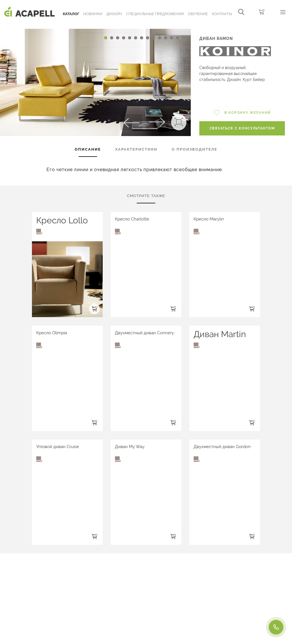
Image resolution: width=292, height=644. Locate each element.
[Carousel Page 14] (183, 38)
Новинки (93, 14)
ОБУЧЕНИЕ (198, 14)
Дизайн (114, 14)
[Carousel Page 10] (160, 38)
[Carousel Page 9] (154, 38)
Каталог (71, 14)
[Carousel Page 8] (148, 38)
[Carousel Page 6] (136, 38)
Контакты (222, 14)
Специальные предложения (155, 14)
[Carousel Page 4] (124, 38)
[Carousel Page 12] (172, 38)
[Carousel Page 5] (130, 38)
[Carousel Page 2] (112, 38)
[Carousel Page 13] (178, 38)
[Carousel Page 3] (118, 38)
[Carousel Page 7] (142, 38)
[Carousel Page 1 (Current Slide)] (106, 38)
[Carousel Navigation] (95, 27)
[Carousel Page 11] (166, 38)
